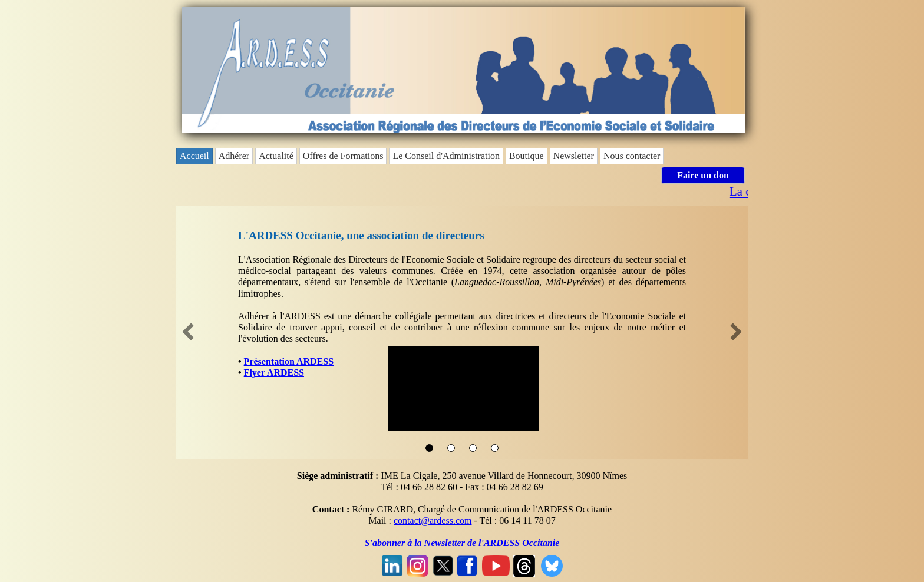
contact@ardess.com (433, 520)
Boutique (527, 156)
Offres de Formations (343, 156)
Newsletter (574, 156)
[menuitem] (196, 156)
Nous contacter (632, 156)
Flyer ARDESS (274, 373)
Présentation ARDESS (289, 361)
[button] (188, 333)
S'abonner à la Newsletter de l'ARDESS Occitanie (462, 543)
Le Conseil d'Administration (446, 156)
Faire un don (703, 175)
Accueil (194, 156)
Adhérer (234, 156)
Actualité (276, 156)
